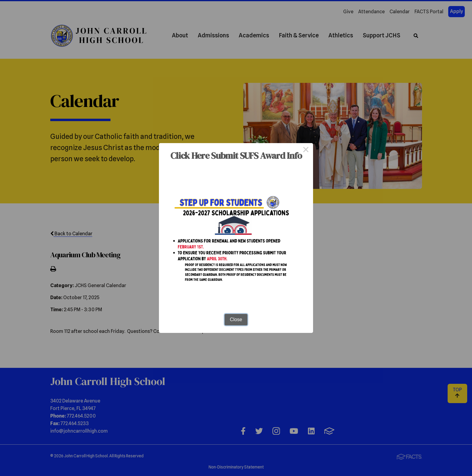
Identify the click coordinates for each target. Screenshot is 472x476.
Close (236, 319)
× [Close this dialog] (306, 150)
